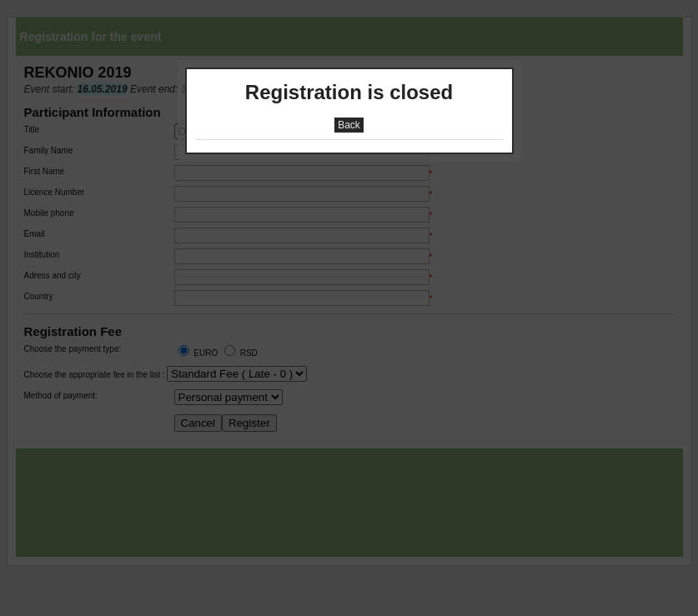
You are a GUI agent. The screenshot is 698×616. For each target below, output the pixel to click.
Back (349, 125)
